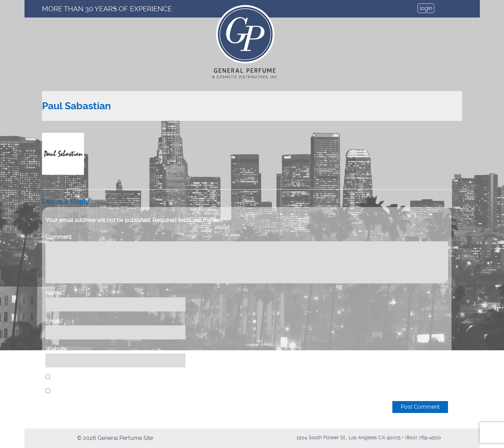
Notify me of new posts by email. (94, 391)
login (426, 8)
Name (55, 293)
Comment (58, 237)
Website (56, 349)
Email (54, 321)
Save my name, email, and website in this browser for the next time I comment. (151, 377)
